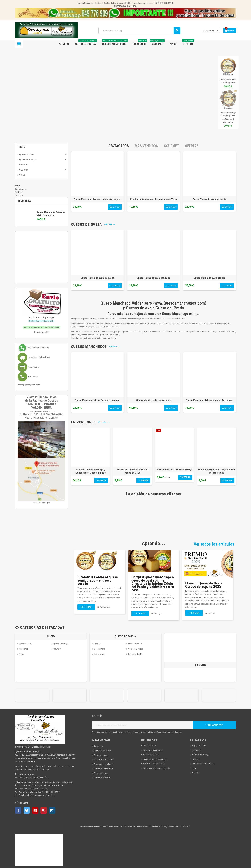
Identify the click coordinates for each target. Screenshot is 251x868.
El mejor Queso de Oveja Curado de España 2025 (204, 585)
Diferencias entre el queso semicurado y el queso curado (98, 580)
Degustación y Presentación (155, 759)
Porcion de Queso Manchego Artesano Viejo (154, 199)
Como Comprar (150, 746)
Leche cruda (99, 654)
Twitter (27, 810)
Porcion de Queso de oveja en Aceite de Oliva (133, 471)
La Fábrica (196, 750)
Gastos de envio (101, 773)
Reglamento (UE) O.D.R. (104, 760)
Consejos (19, 195)
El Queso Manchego (200, 755)
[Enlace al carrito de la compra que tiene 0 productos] (230, 30)
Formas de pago (101, 755)
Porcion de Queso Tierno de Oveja (175, 470)
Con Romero (99, 649)
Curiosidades (21, 189)
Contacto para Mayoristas (203, 764)
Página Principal (199, 746)
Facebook (18, 810)
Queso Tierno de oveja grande (210, 278)
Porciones (24, 649)
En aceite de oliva (136, 654)
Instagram (52, 810)
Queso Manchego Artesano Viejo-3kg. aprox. (97, 199)
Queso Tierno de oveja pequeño (210, 199)
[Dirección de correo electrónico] (142, 725)
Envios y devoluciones (103, 764)
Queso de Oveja (26, 644)
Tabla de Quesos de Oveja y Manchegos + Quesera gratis (91, 471)
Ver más (110, 224)
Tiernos (97, 644)
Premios (196, 759)
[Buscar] (139, 31)
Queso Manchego (61, 644)
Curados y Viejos (136, 649)
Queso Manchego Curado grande (154, 400)
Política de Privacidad (103, 769)
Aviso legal (99, 746)
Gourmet (57, 649)
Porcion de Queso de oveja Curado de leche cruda (217, 471)
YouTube (35, 810)
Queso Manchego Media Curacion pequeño (97, 400)
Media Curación (135, 644)
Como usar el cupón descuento (156, 768)
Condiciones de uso (102, 751)
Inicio (51, 636)
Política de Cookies (102, 778)
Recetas (195, 773)
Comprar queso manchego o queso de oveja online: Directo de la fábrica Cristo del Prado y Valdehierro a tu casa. (153, 584)
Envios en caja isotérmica (154, 764)
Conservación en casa (152, 750)
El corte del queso (151, 755)
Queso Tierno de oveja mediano (154, 278)
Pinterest (44, 810)
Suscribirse (214, 725)
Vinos (22, 654)
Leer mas (86, 607)
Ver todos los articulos (214, 544)
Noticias (19, 192)
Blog (17, 186)
